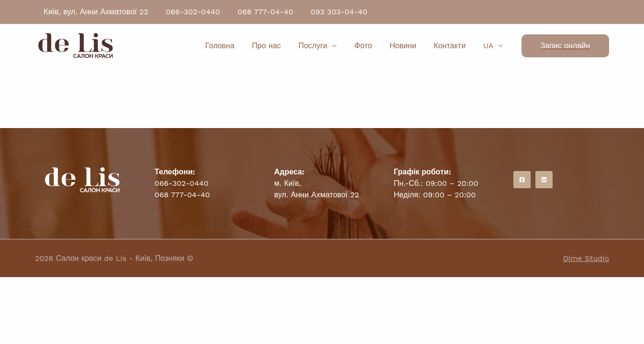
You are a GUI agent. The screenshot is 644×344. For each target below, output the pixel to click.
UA (489, 46)
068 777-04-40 (260, 12)
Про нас (279, 46)
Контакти (453, 46)
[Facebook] (522, 180)
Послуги (323, 46)
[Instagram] (544, 180)
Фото (371, 46)
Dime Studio (586, 258)
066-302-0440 (190, 12)
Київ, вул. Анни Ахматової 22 (95, 12)
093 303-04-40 (331, 12)
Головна (234, 46)
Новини (409, 46)
